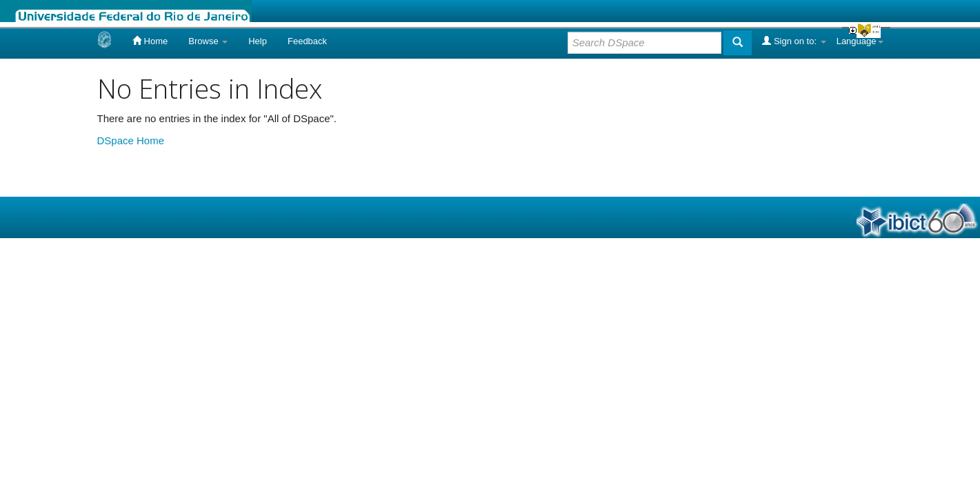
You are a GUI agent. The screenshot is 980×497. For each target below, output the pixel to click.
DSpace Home (131, 140)
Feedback (307, 41)
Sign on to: (794, 41)
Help (258, 41)
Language (860, 41)
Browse (208, 41)
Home (150, 41)
